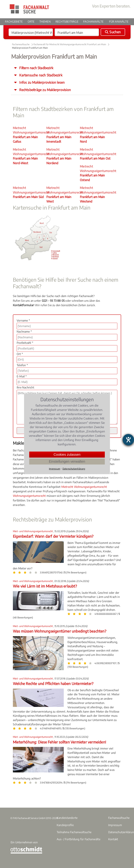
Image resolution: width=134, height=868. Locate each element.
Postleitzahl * (25, 343)
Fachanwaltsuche (21, 44)
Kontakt (113, 839)
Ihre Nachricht (25, 387)
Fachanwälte (93, 22)
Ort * (20, 354)
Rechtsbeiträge (67, 22)
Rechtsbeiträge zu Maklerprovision (45, 90)
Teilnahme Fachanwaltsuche (74, 832)
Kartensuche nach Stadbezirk (40, 75)
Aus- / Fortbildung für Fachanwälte (79, 839)
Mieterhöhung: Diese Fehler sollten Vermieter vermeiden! (59, 742)
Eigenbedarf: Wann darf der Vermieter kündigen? (53, 536)
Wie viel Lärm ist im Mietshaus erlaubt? (45, 586)
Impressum (115, 825)
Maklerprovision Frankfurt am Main (30, 48)
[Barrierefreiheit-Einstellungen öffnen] (128, 440)
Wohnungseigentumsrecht (29, 496)
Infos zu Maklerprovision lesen (41, 82)
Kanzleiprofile (65, 825)
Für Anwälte (119, 22)
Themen (45, 22)
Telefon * (22, 365)
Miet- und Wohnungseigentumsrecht (33, 531)
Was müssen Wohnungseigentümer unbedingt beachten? (60, 631)
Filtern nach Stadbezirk (36, 68)
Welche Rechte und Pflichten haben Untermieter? (53, 684)
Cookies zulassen (67, 455)
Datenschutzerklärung (74, 469)
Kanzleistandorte (67, 818)
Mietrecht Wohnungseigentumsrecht (29, 135)
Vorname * (23, 320)
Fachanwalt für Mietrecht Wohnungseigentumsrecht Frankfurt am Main (70, 44)
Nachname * (24, 332)
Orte (31, 22)
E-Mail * (22, 376)
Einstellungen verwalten (67, 461)
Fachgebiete (14, 22)
